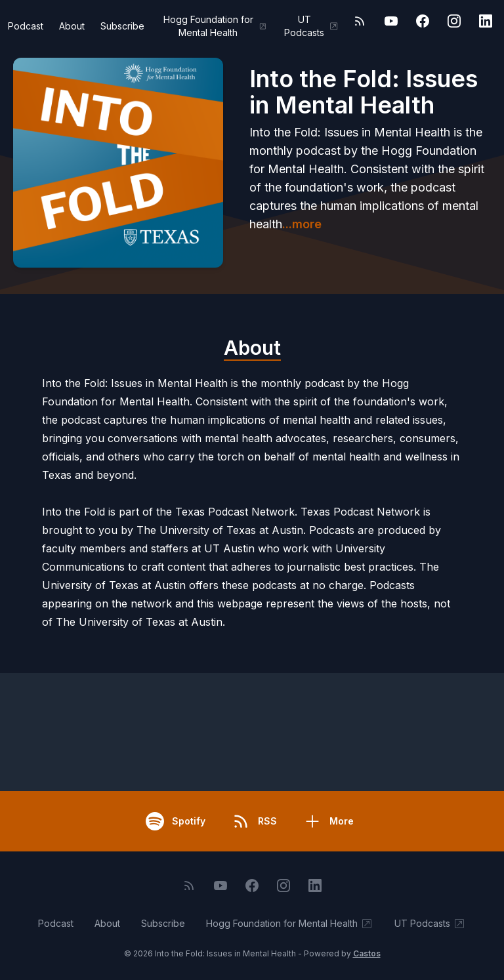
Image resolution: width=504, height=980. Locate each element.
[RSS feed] (360, 21)
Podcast (26, 26)
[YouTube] (391, 21)
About (72, 26)
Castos (367, 953)
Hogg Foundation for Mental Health (215, 26)
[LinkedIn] (486, 21)
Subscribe (122, 26)
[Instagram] (454, 21)
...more (302, 224)
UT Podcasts (311, 26)
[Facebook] (423, 21)
